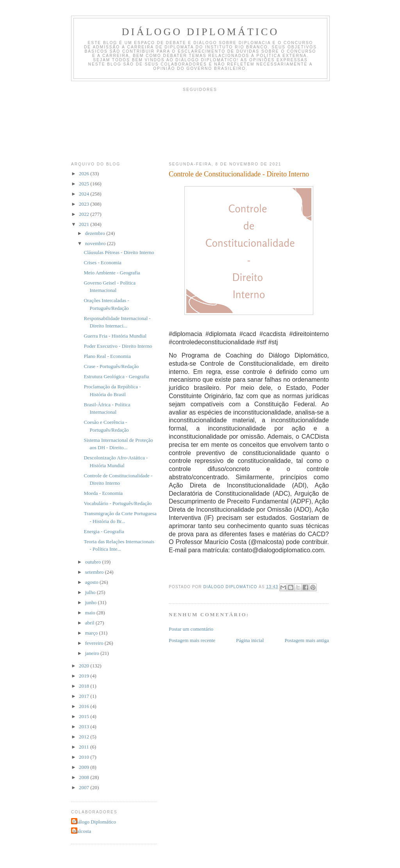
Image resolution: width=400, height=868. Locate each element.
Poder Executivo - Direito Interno (118, 346)
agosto (92, 582)
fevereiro (95, 643)
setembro (95, 572)
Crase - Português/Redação (111, 366)
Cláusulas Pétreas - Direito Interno (119, 252)
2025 (85, 184)
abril (90, 623)
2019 (85, 676)
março (92, 633)
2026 (85, 173)
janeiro (93, 653)
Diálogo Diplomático (201, 32)
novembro (96, 243)
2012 (85, 737)
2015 (85, 716)
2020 (85, 666)
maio (91, 613)
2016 (85, 706)
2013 (85, 727)
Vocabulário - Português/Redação (118, 503)
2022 (85, 214)
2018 (85, 686)
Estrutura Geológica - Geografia (116, 376)
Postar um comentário (191, 629)
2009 (85, 767)
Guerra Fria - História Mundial (115, 336)
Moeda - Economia (103, 493)
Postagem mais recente (192, 640)
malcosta (82, 831)
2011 (85, 747)
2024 (85, 194)
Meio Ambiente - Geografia (112, 273)
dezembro (96, 233)
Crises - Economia (102, 262)
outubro (94, 562)
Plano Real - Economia (107, 356)
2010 (85, 757)
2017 (85, 696)
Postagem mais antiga (307, 640)
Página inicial (250, 640)
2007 (85, 787)
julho (91, 592)
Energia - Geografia (104, 531)
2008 (85, 777)
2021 (85, 224)
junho (92, 602)
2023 (85, 204)
